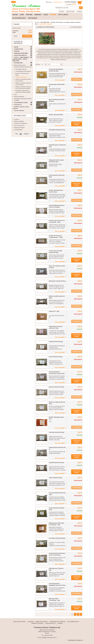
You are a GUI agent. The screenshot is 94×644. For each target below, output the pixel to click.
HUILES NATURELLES (20, 55)
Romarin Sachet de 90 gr (57, 387)
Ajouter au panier (77, 124)
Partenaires (18, 105)
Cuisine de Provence (21, 77)
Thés (15, 94)
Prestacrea (79, 640)
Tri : (49, 64)
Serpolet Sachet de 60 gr (57, 463)
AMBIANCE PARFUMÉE (21, 53)
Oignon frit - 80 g (54, 311)
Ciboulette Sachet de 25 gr (57, 130)
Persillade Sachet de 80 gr (57, 538)
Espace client (70, 11)
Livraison (17, 119)
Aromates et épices (21, 69)
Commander (27, 36)
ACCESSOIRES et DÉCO (21, 103)
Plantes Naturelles (19, 97)
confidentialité (18, 130)
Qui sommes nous (19, 126)
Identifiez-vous (58, 2)
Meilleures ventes (20, 622)
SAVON (16, 47)
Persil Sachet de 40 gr (56, 357)
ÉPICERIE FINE (18, 63)
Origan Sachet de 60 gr (56, 342)
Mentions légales (19, 121)
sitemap (60, 623)
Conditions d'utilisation (21, 123)
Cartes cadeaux (19, 110)
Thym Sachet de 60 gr (56, 478)
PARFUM (17, 51)
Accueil (37, 22)
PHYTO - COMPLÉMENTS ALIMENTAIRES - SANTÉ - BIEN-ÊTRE (21, 59)
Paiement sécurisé (19, 128)
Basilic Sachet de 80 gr (56, 115)
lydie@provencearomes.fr (49, 638)
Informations (20, 116)
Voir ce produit (60, 80)
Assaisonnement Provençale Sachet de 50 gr (57, 373)
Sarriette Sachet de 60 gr (57, 432)
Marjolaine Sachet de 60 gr (57, 281)
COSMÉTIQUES (18, 49)
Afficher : (38, 64)
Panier (17, 24)
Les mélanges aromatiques (23, 71)
